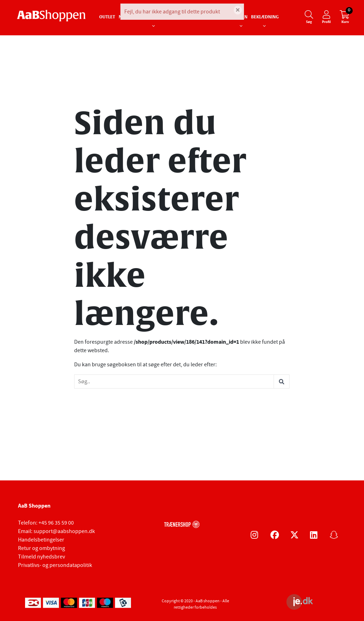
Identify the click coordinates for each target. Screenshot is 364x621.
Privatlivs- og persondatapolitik (55, 565)
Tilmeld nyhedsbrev (41, 557)
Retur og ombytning (41, 548)
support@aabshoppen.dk (64, 531)
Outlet (107, 17)
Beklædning (265, 17)
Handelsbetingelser (41, 540)
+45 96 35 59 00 (56, 523)
